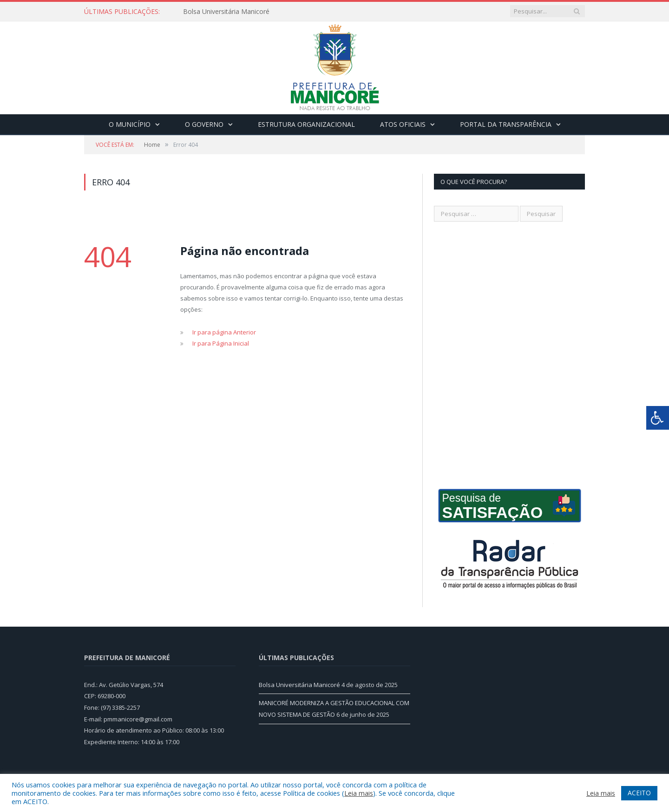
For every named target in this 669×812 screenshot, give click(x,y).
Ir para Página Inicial (221, 343)
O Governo (204, 124)
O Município (130, 124)
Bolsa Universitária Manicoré (226, 12)
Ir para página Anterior (224, 332)
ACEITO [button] (639, 793)
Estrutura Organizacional (306, 124)
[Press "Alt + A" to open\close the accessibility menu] (658, 418)
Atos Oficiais (403, 124)
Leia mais (359, 793)
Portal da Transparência (506, 124)
